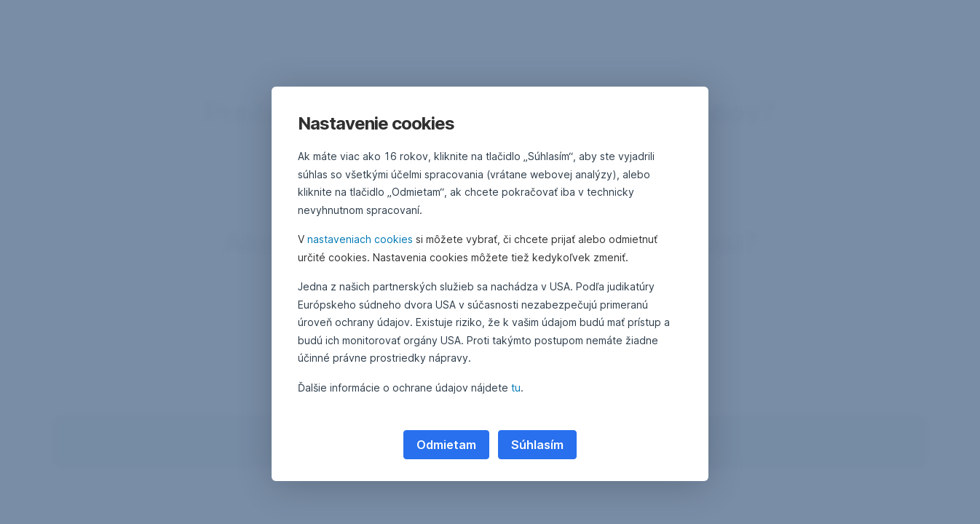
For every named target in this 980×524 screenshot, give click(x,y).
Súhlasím (537, 445)
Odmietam (446, 445)
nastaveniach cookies (360, 239)
